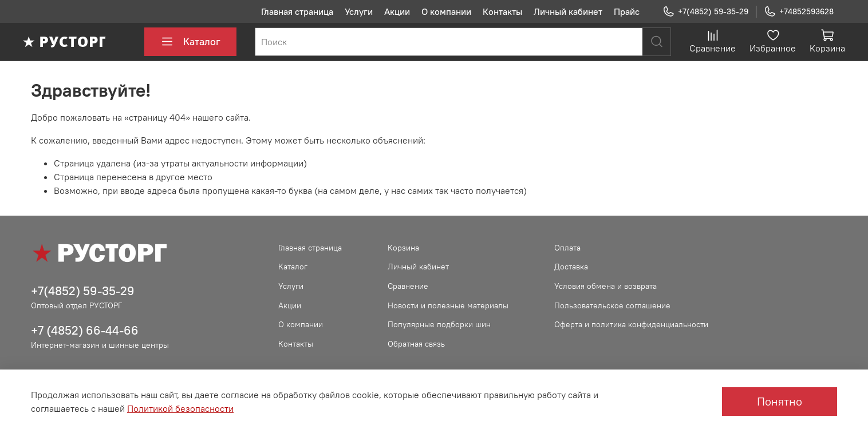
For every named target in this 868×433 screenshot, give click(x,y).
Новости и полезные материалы (448, 305)
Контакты (502, 11)
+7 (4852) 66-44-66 (85, 330)
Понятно (780, 401)
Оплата (567, 248)
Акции (397, 11)
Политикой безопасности (180, 408)
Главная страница (297, 11)
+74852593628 (799, 12)
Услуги (359, 11)
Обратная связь (416, 344)
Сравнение (408, 286)
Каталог (190, 42)
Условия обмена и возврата (605, 286)
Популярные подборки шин (439, 324)
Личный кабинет (568, 11)
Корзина (403, 248)
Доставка (571, 267)
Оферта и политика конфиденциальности (631, 324)
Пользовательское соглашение (612, 305)
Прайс (627, 11)
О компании (446, 11)
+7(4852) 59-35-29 (705, 12)
